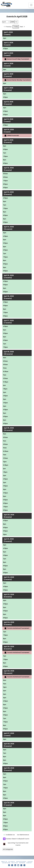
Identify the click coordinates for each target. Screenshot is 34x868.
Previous (8, 27)
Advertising (6, 863)
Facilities (15, 863)
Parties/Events (21, 862)
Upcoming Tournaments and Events (16, 844)
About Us (4, 862)
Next (23, 27)
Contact (29, 863)
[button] (31, 5)
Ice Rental (12, 862)
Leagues (30, 862)
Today (16, 27)
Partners (22, 863)
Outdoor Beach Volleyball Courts (16, 839)
